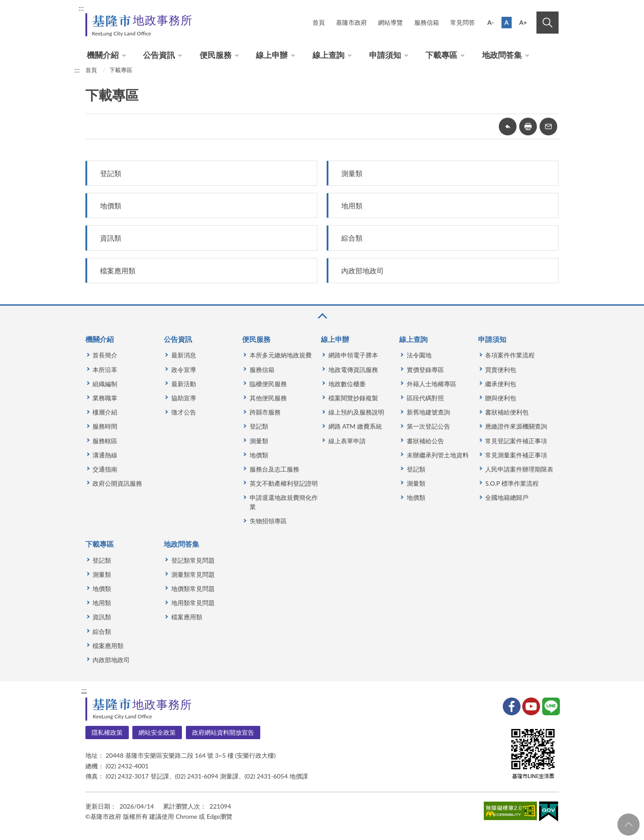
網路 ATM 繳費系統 (355, 426)
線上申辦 (272, 55)
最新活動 (184, 384)
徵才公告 (184, 412)
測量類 (352, 173)
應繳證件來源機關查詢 (516, 426)
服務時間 (105, 426)
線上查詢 (328, 55)
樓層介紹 (105, 412)
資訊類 (111, 238)
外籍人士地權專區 (432, 384)
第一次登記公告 (428, 426)
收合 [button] (322, 316)
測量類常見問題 (193, 574)
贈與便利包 (501, 398)
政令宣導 (184, 370)
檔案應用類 (118, 270)
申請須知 (385, 55)
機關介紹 (103, 55)
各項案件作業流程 (510, 355)
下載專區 (441, 55)
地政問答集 (502, 55)
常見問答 (463, 22)
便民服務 (216, 55)
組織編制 (105, 384)
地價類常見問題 (193, 589)
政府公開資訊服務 (117, 483)
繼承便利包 (501, 384)
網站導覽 (390, 22)
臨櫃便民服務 (268, 384)
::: (81, 8)
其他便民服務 (268, 398)
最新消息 (184, 355)
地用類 (352, 205)
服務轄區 (105, 441)
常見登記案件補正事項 (516, 441)
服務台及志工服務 (274, 469)
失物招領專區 (268, 521)
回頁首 (629, 825)
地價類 (111, 205)
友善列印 (528, 127)
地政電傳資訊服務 (353, 370)
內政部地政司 (362, 270)
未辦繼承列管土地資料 (438, 455)
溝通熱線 (105, 455)
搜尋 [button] (548, 23)
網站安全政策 (157, 732)
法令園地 (419, 355)
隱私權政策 (107, 732)
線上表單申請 (347, 441)
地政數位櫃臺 (347, 384)
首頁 (319, 22)
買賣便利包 (501, 370)
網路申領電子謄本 (353, 355)
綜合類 (352, 238)
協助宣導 (184, 398)
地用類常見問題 (193, 603)
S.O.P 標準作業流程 (512, 483)
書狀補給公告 (425, 441)
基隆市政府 (351, 22)
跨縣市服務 (265, 412)
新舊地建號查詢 (428, 412)
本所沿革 (105, 370)
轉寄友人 (548, 127)
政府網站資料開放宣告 (223, 732)
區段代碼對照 (425, 398)
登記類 (111, 173)
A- (491, 22)
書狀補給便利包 (507, 412)
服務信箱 (427, 22)
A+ (523, 22)
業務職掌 (105, 398)
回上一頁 (508, 127)
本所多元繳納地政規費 (281, 355)
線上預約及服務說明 (356, 412)
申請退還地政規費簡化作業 (284, 502)
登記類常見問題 (193, 560)
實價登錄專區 (425, 370)
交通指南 (105, 469)
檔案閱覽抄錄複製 (353, 398)
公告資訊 (159, 55)
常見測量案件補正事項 (516, 455)
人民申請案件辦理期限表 (519, 469)
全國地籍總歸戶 (507, 497)
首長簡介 (105, 355)
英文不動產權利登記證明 (284, 483)
